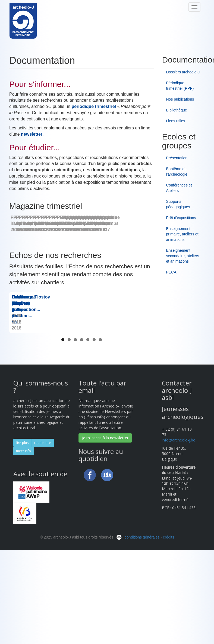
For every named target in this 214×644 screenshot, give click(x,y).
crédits (169, 640)
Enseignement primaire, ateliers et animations (182, 234)
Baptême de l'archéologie (177, 172)
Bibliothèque (177, 110)
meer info (23, 553)
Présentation (177, 158)
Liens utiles (176, 121)
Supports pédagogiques (178, 204)
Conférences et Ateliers (179, 188)
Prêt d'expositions (181, 218)
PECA (171, 272)
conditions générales (142, 640)
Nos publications (180, 99)
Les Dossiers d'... (82, 418)
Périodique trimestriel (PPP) (180, 86)
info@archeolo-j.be (179, 542)
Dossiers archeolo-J (183, 72)
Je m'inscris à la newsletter (105, 540)
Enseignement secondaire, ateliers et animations (183, 256)
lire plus (22, 545)
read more (43, 545)
